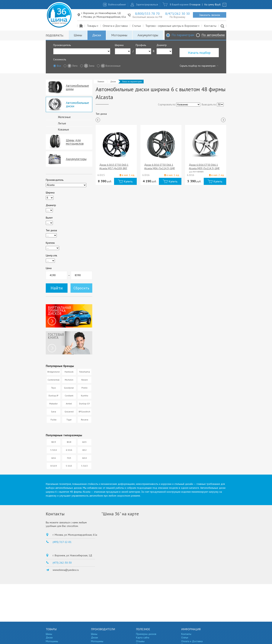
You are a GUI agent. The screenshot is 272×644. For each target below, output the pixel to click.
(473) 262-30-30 (62, 563)
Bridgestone (54, 372)
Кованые (63, 129)
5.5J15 (69, 466)
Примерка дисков (146, 634)
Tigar (69, 420)
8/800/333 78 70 (147, 13)
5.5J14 (54, 450)
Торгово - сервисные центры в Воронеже (173, 26)
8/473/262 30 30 (177, 13)
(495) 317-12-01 (62, 542)
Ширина (119, 45)
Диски (97, 35)
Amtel (69, 404)
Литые (62, 123)
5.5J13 (84, 466)
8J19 (54, 442)
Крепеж (50, 243)
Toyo (53, 388)
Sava (53, 412)
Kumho (85, 396)
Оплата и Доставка (115, 26)
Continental (54, 380)
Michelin (69, 380)
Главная (101, 82)
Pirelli (84, 388)
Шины (78, 35)
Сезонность (60, 59)
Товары (93, 26)
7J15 (69, 458)
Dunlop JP (53, 396)
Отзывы (140, 641)
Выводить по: (209, 105)
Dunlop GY (84, 404)
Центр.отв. (52, 255)
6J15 (84, 442)
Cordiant (69, 396)
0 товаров (195, 5)
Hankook (69, 372)
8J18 (69, 442)
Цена (49, 268)
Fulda (53, 420)
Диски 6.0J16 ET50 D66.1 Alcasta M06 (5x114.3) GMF (160, 167)
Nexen (85, 380)
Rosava (85, 420)
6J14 (84, 458)
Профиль (141, 45)
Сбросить (81, 288)
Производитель (62, 45)
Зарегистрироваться (147, 5)
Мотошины (119, 35)
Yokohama (84, 372)
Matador (53, 404)
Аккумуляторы (148, 35)
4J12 (84, 450)
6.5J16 (69, 450)
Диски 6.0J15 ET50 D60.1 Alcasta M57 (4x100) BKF (114, 167)
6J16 (54, 458)
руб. (218, 5)
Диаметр (162, 45)
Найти (57, 288)
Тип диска (51, 230)
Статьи (136, 26)
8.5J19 (54, 466)
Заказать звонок (210, 15)
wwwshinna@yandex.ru (66, 570)
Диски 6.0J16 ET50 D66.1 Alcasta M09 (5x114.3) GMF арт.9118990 (204, 168)
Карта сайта (143, 637)
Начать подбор (199, 53)
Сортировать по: (167, 105)
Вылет (49, 218)
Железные (64, 117)
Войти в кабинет (117, 5)
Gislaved (69, 412)
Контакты (210, 26)
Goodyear (69, 388)
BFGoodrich (84, 412)
